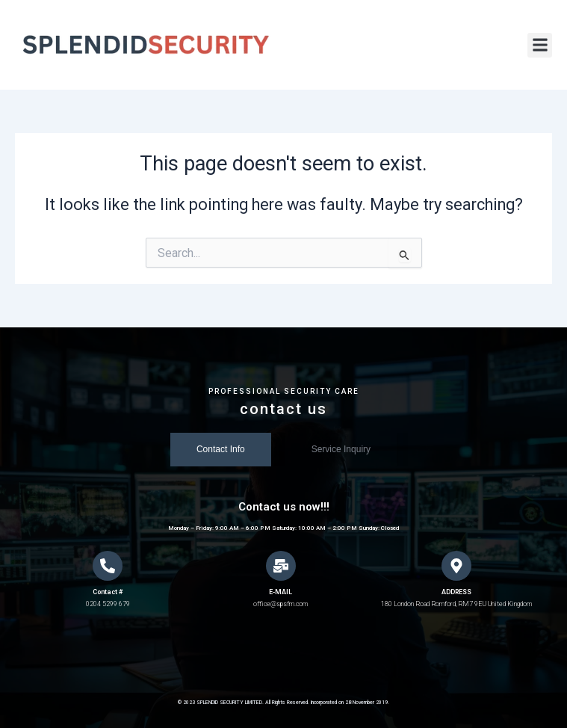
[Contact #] (108, 566)
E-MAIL (281, 592)
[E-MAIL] (281, 566)
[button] (540, 45)
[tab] (221, 450)
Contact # (108, 592)
